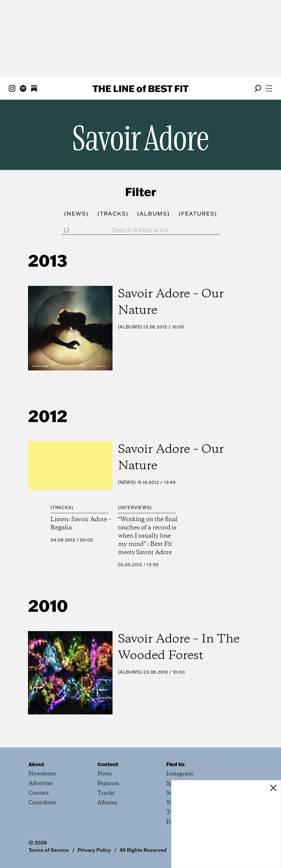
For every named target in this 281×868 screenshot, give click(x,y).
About (36, 764)
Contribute (42, 803)
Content (108, 764)
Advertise (41, 784)
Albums (130, 327)
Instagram (180, 774)
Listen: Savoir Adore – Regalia (81, 524)
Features (108, 784)
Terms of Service (49, 850)
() (76, 213)
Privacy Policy (94, 850)
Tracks (62, 507)
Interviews (135, 507)
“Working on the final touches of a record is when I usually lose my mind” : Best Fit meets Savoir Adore (148, 536)
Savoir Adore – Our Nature (171, 302)
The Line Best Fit (140, 88)
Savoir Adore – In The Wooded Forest (179, 647)
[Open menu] (269, 88)
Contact (39, 793)
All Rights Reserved (143, 850)
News (127, 482)
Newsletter (42, 774)
